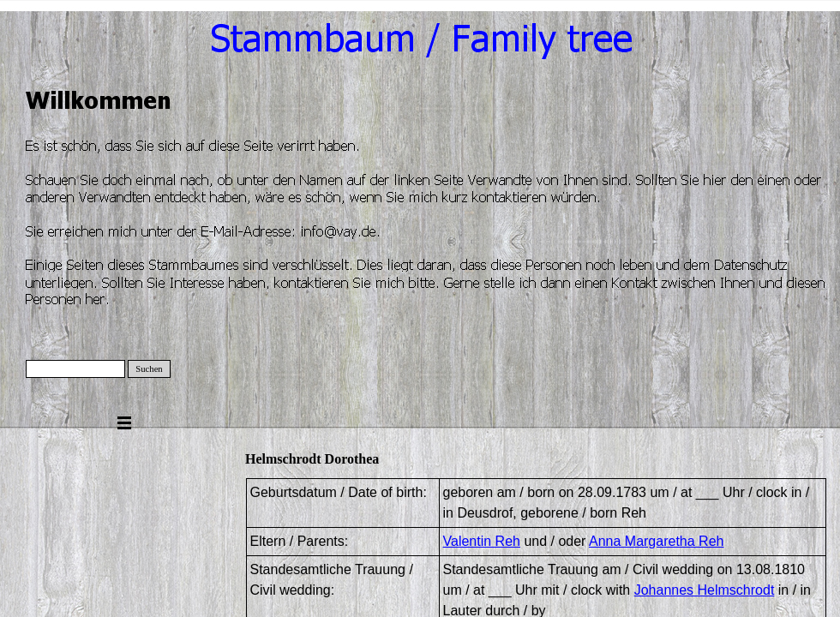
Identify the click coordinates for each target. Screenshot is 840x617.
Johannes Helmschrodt (705, 590)
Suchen (149, 369)
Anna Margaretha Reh (656, 541)
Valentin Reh (482, 541)
